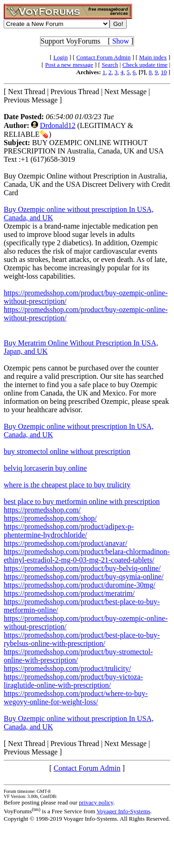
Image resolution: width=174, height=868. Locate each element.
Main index (153, 57)
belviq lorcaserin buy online (45, 468)
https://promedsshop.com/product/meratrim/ (69, 593)
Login (61, 57)
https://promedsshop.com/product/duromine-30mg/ (80, 585)
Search (110, 65)
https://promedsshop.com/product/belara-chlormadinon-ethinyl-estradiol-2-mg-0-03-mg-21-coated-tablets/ (87, 556)
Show (121, 41)
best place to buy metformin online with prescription (82, 501)
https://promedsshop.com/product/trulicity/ (67, 668)
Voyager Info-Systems (123, 811)
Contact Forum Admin (103, 57)
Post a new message (69, 65)
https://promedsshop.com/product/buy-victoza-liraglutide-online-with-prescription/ (73, 681)
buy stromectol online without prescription (67, 451)
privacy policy (96, 802)
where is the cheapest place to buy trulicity (67, 485)
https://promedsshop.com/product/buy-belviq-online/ (82, 568)
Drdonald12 (58, 125)
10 (164, 72)
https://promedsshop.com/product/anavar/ (65, 543)
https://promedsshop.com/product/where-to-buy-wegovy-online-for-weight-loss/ (76, 698)
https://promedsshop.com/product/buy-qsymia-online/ (84, 577)
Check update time (145, 65)
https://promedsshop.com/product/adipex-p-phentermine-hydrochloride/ (69, 531)
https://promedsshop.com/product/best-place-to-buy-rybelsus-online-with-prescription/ (82, 639)
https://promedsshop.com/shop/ (50, 518)
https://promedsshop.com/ (42, 510)
